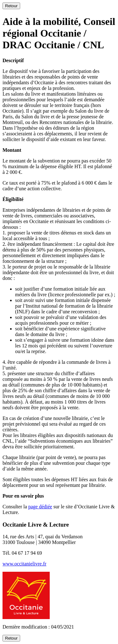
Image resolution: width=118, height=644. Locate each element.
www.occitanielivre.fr (24, 564)
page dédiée (40, 507)
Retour (11, 6)
